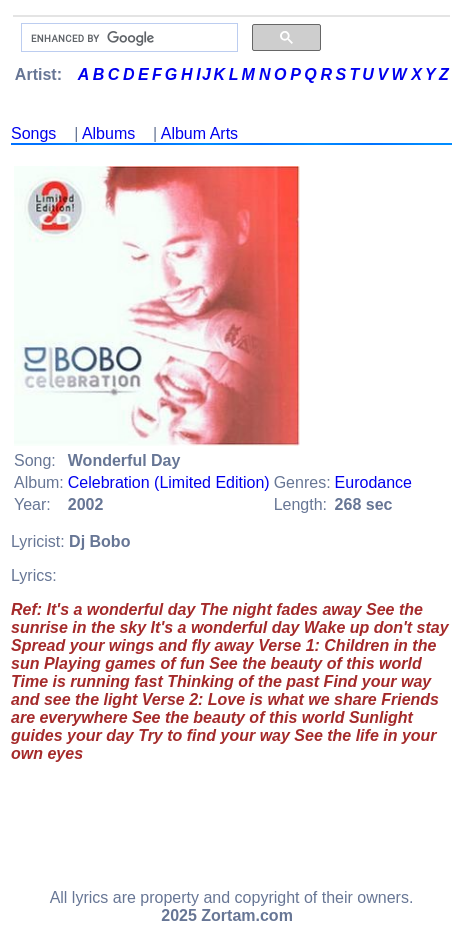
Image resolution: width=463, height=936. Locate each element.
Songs (33, 133)
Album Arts (199, 133)
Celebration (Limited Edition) (169, 482)
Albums (108, 133)
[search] (127, 38)
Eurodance (373, 482)
